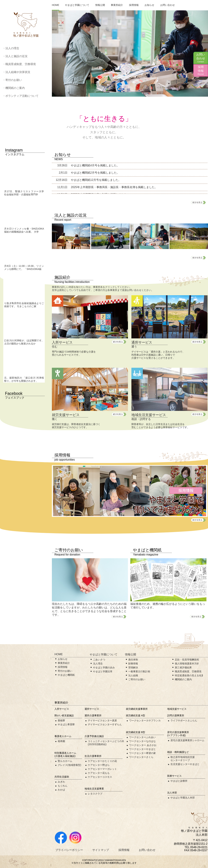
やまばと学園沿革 (103, 671)
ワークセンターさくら (141, 757)
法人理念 (98, 664)
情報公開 (100, 5)
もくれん (63, 786)
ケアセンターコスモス (100, 777)
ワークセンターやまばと (142, 749)
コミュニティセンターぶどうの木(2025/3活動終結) (106, 743)
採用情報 (201, 70)
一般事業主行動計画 (139, 671)
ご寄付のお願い (137, 679)
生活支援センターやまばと (185, 764)
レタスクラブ (95, 794)
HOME (56, 5)
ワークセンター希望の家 (142, 753)
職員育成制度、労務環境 (188, 671)
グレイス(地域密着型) (69, 765)
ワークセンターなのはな (142, 741)
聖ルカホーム (65, 761)
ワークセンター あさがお (143, 745)
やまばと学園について (77, 5)
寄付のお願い (65, 671)
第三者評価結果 (183, 667)
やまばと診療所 (179, 781)
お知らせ (149, 5)
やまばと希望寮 (66, 724)
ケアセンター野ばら (99, 765)
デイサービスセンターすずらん (105, 724)
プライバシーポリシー (69, 850)
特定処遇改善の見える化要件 (191, 675)
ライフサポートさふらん (184, 720)
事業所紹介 (117, 5)
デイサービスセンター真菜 (102, 720)
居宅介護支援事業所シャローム (187, 740)
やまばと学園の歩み (104, 667)
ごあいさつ (99, 660)
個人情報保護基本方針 (187, 664)
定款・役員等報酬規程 (187, 660)
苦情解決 (133, 667)
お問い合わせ (201, 58)
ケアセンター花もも (99, 773)
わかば (61, 790)
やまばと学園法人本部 (183, 798)
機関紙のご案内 (183, 679)
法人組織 (133, 675)
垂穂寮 (61, 720)
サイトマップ (101, 850)
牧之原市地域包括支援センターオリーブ (183, 759)
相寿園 (61, 741)
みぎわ (61, 782)
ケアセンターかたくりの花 (102, 761)
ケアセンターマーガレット (102, 769)
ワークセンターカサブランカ (145, 720)
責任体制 (133, 660)
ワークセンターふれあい (142, 737)
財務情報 (133, 664)
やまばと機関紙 (66, 675)
